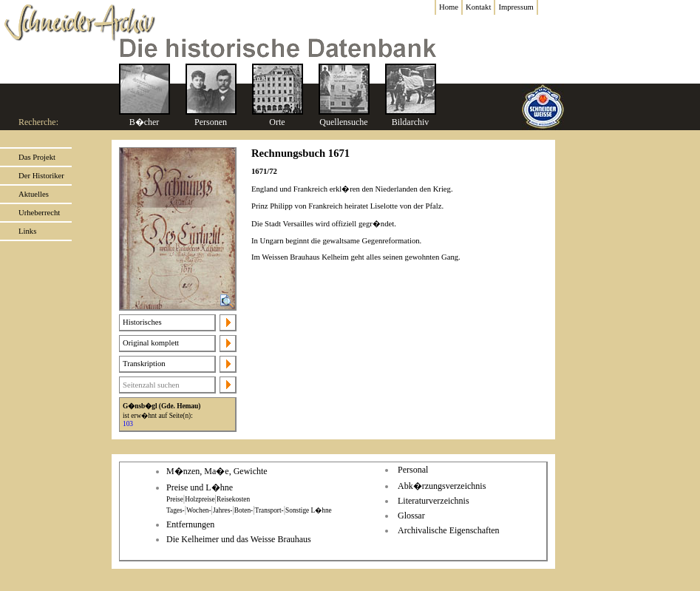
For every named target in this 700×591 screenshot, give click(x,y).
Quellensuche (343, 122)
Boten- (244, 510)
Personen (211, 122)
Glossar (411, 516)
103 (128, 424)
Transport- (269, 510)
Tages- (176, 510)
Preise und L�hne (200, 487)
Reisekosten (233, 499)
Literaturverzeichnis (434, 501)
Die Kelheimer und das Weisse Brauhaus (239, 539)
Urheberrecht (39, 213)
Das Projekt (37, 157)
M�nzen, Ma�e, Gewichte (217, 471)
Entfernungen (190, 524)
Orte (277, 122)
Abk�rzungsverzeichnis (442, 486)
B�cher (145, 122)
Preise (175, 499)
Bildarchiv (411, 122)
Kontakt (478, 7)
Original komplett (151, 343)
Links (27, 231)
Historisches (142, 322)
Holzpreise (200, 499)
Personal (413, 470)
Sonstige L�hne (309, 510)
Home (449, 7)
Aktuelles (34, 194)
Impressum (516, 7)
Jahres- (222, 510)
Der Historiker (41, 176)
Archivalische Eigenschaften (449, 530)
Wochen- (198, 510)
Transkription (144, 364)
